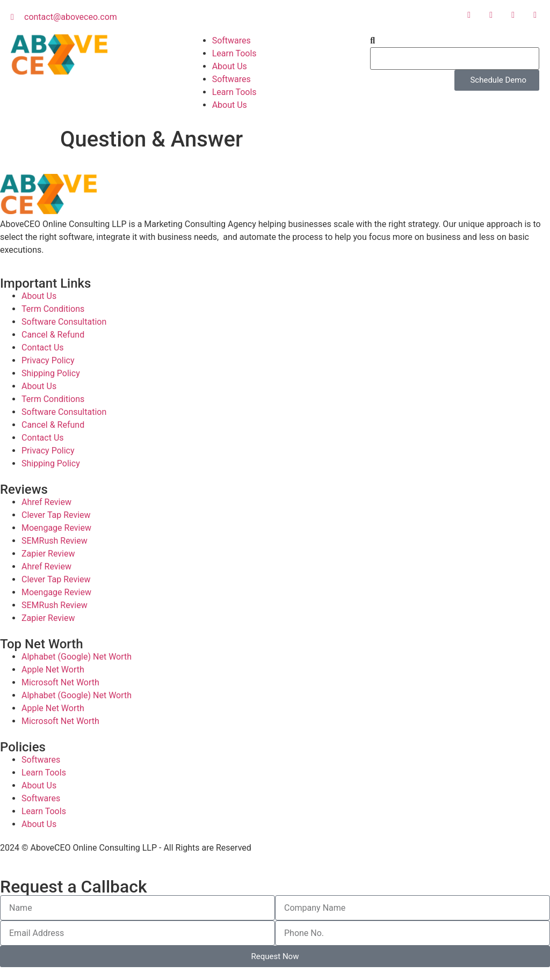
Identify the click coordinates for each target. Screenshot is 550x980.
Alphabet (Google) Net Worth (77, 657)
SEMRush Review (55, 541)
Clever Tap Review (56, 515)
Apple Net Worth (53, 670)
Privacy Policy (48, 360)
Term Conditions (53, 309)
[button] (455, 41)
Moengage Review (56, 528)
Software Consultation (64, 322)
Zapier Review (48, 554)
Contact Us (43, 348)
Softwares (231, 41)
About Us (230, 66)
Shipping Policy (51, 373)
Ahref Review (46, 502)
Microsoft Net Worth (60, 682)
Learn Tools (234, 53)
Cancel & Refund (53, 335)
